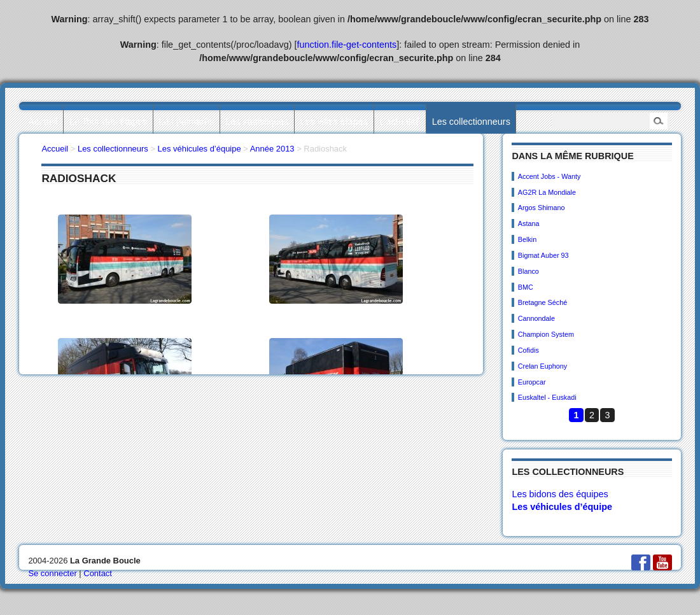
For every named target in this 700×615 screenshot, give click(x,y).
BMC (526, 287)
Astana (529, 223)
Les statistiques (257, 122)
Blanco (528, 271)
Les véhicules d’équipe (562, 507)
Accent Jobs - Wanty (549, 176)
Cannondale (536, 318)
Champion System (546, 334)
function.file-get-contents (347, 45)
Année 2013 (272, 149)
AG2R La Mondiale (547, 192)
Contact (98, 573)
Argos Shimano (542, 208)
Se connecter (52, 573)
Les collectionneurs (471, 122)
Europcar (532, 382)
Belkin (527, 239)
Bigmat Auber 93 (543, 255)
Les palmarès (186, 122)
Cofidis (528, 350)
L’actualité (400, 122)
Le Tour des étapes (108, 122)
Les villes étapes (334, 122)
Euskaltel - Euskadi (547, 397)
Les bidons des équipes (560, 494)
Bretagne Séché (542, 302)
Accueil (43, 122)
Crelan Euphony (542, 366)
